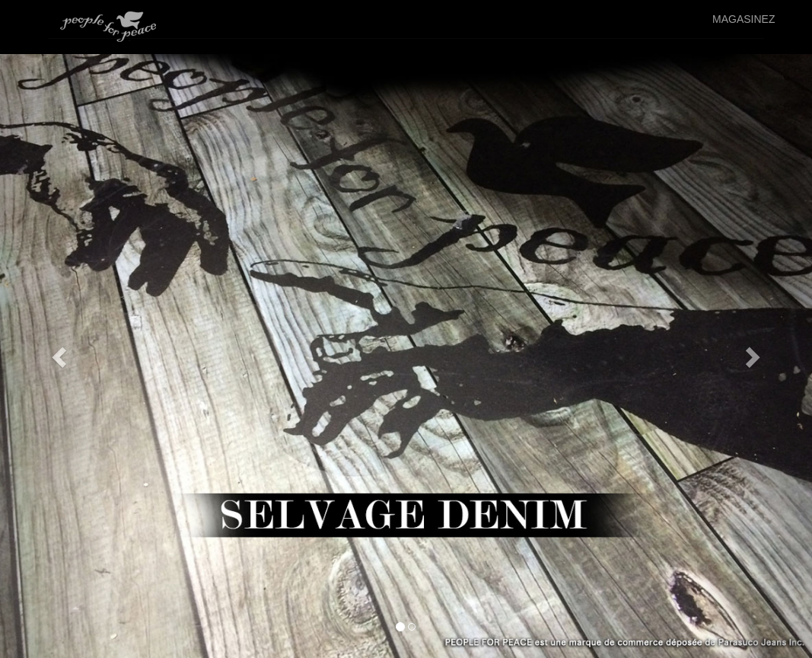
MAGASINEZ (744, 19)
